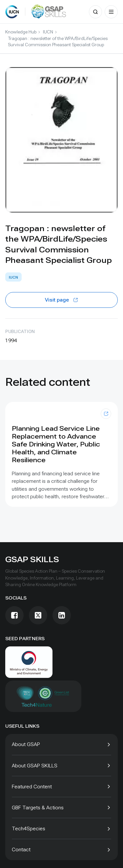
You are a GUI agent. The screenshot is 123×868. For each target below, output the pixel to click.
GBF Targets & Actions (38, 808)
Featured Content (32, 787)
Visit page (61, 300)
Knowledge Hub (21, 32)
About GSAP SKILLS (35, 766)
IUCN (48, 32)
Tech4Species (29, 829)
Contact (21, 849)
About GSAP (26, 744)
